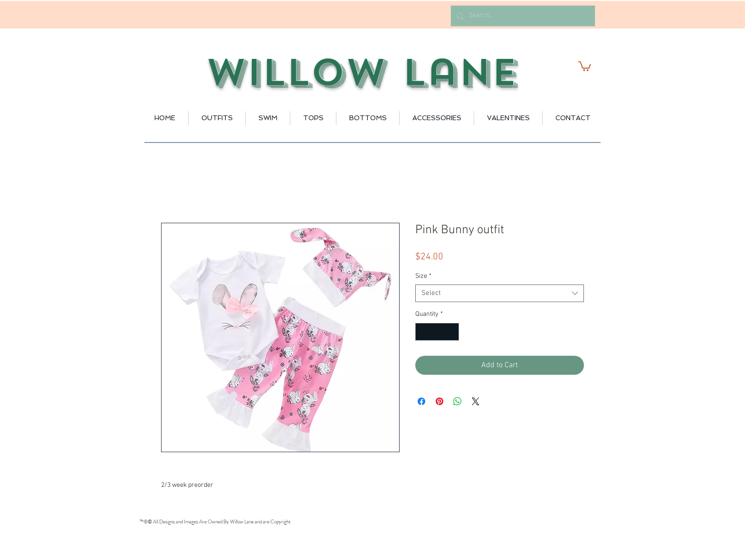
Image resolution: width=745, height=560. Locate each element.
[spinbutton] (437, 332)
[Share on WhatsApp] (458, 401)
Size (423, 276)
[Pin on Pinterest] (439, 401)
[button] (585, 66)
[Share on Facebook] (421, 401)
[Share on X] (476, 401)
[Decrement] (423, 332)
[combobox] (500, 294)
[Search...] (522, 16)
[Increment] (452, 332)
